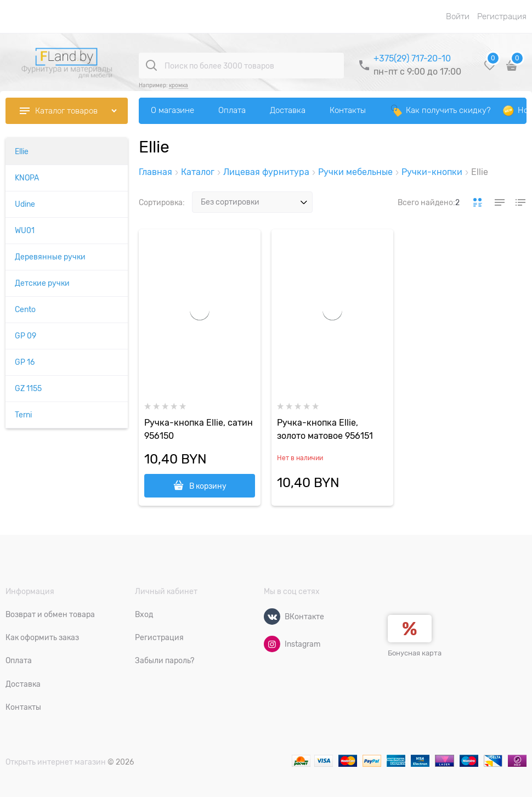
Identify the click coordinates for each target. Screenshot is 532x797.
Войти (458, 16)
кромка (179, 85)
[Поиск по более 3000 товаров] (151, 65)
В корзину (208, 486)
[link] (478, 202)
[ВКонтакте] (272, 617)
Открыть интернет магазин (56, 762)
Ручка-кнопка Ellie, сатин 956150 (199, 429)
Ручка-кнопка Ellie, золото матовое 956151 (325, 429)
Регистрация (502, 16)
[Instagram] (272, 644)
